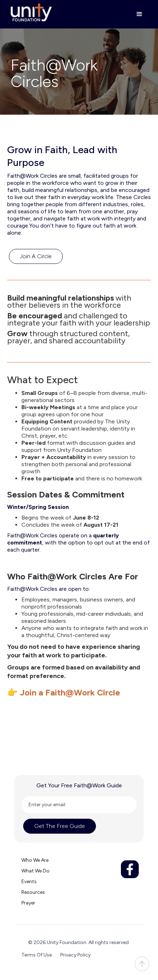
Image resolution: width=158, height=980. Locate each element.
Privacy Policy (75, 955)
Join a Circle (36, 256)
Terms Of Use (37, 955)
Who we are (35, 860)
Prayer (28, 903)
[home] (29, 12)
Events (29, 882)
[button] (136, 14)
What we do (35, 871)
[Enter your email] (79, 805)
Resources (33, 892)
